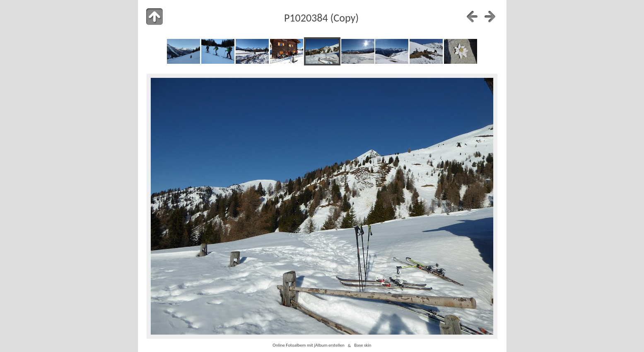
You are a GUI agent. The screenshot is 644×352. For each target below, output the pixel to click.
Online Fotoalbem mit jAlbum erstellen (308, 345)
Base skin (363, 345)
